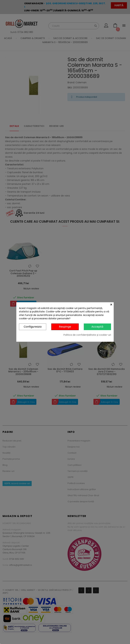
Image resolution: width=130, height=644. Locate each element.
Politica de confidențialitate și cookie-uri (87, 335)
